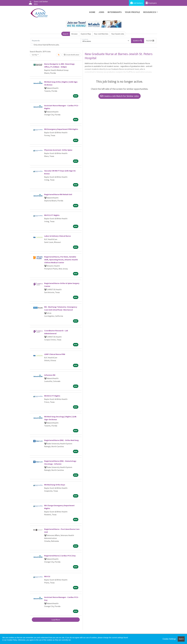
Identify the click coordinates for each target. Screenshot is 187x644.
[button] (150, 41)
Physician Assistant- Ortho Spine (58, 150)
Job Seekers (137, 3)
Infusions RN (50, 375)
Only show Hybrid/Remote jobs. (47, 45)
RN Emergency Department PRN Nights (61, 129)
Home (92, 12)
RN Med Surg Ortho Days (55, 485)
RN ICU (47, 576)
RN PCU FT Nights (52, 215)
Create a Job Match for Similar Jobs (119, 96)
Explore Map (86, 34)
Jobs (101, 12)
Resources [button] (150, 12)
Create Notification (72, 55)
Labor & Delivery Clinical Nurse (57, 236)
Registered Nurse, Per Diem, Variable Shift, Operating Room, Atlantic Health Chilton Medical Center (61, 260)
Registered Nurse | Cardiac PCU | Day (60, 556)
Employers (151, 3)
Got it (181, 639)
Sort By (34, 55)
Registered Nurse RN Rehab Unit (58, 194)
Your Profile (133, 12)
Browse (74, 34)
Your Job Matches (101, 34)
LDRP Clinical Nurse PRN (55, 354)
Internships (115, 12)
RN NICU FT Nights (52, 396)
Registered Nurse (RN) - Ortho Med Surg (61, 440)
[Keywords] (56, 41)
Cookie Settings (169, 639)
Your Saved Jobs (118, 34)
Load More (56, 620)
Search (66, 34)
